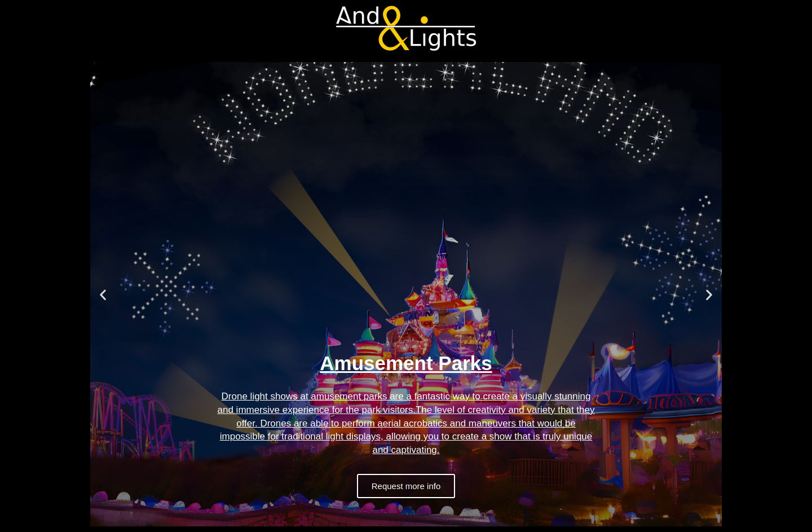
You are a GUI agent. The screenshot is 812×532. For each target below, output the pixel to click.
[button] (103, 294)
